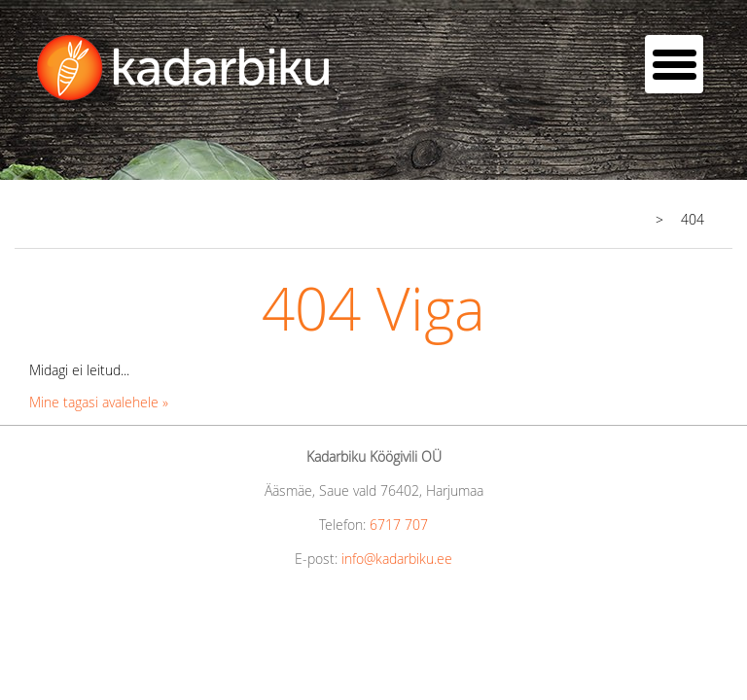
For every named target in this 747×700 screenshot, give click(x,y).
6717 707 (399, 525)
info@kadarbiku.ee (397, 559)
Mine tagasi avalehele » (99, 402)
